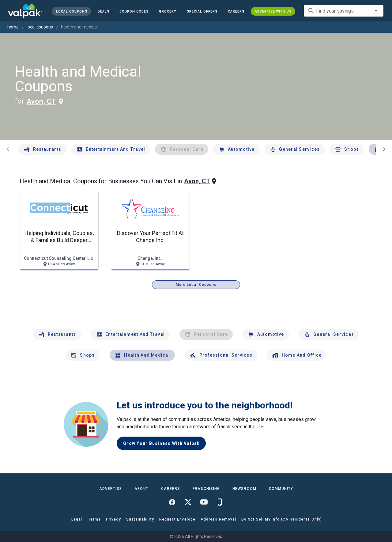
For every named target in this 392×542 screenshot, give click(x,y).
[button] (202, 11)
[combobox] (344, 11)
